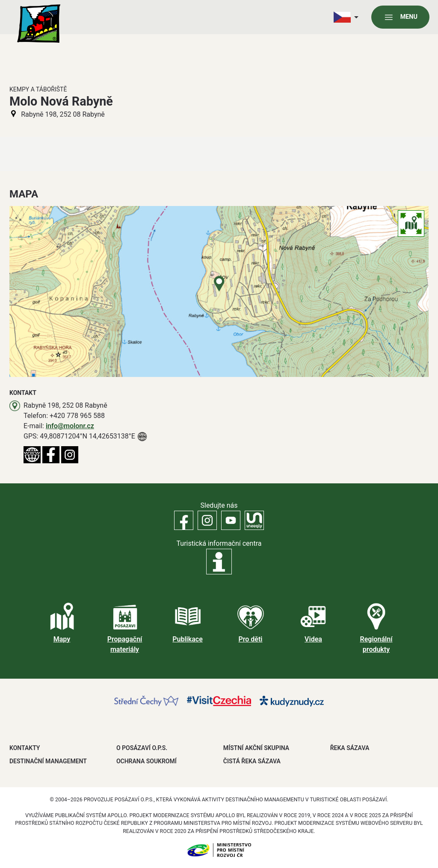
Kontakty (25, 748)
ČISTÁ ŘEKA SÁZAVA (252, 761)
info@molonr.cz (70, 426)
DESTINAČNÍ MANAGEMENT (48, 761)
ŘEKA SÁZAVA (350, 748)
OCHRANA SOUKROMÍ (146, 761)
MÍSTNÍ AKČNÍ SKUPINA (256, 748)
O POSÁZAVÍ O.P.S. (142, 748)
